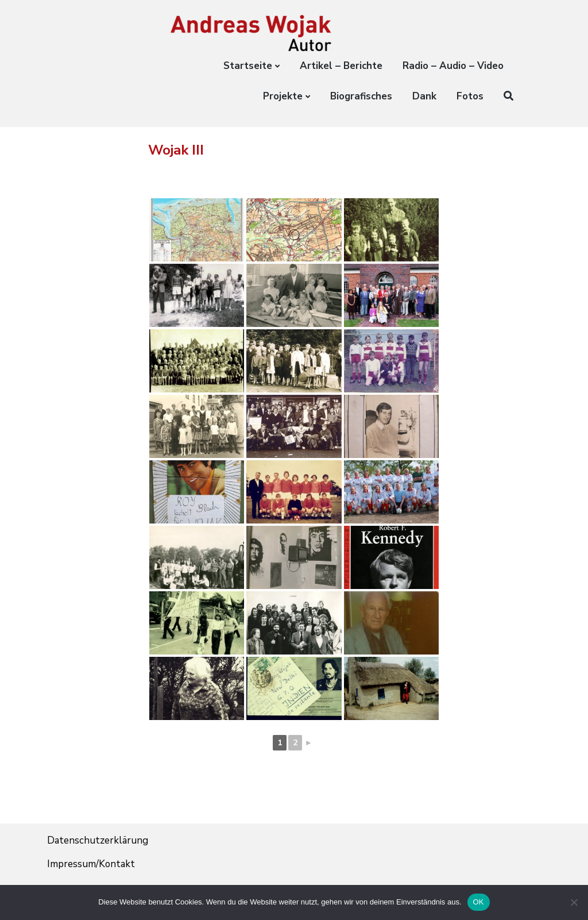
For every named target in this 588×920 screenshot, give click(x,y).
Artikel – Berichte (341, 66)
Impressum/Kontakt (91, 864)
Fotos (470, 96)
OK (479, 902)
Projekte (283, 96)
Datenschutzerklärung (98, 840)
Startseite (248, 66)
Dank (424, 96)
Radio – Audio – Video (453, 66)
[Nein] (574, 902)
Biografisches (361, 96)
